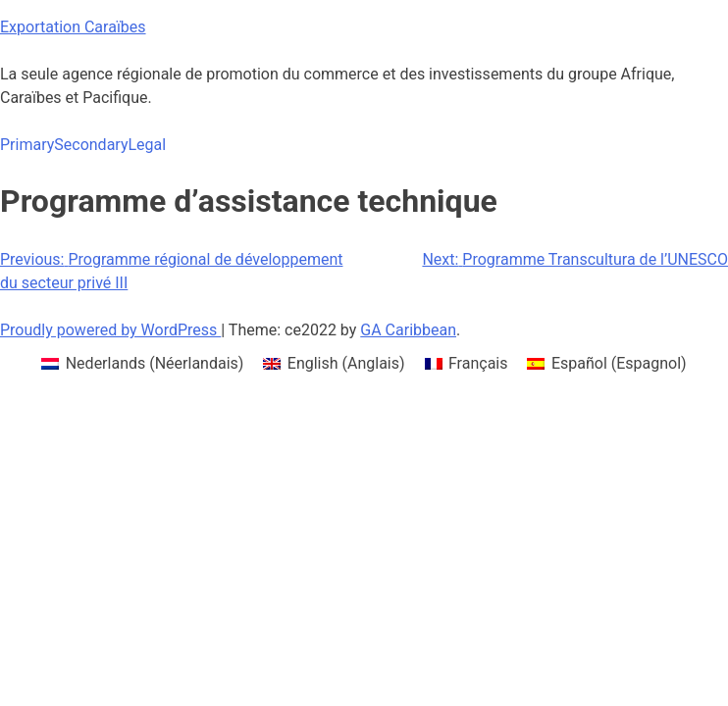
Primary (27, 145)
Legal (147, 145)
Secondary (91, 145)
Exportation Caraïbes (73, 27)
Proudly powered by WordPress (110, 330)
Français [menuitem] (478, 363)
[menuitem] (142, 364)
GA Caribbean (408, 330)
